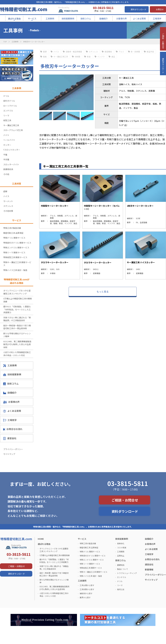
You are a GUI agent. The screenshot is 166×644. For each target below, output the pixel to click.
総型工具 (7, 120)
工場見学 (10, 420)
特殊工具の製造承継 (12, 228)
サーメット (8, 201)
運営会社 (10, 438)
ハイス (56, 52)
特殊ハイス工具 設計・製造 (15, 270)
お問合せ (160, 9)
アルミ (121, 52)
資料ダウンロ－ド (163, 76)
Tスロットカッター (12, 150)
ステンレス (93, 52)
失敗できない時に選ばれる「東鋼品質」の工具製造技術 (17, 319)
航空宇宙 (150, 52)
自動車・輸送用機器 (74, 52)
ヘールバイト (9, 140)
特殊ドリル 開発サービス (14, 238)
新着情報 (149, 570)
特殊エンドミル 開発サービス (16, 248)
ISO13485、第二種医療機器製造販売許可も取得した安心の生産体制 (17, 344)
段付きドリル (9, 101)
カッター (7, 145)
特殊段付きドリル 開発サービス (17, 243)
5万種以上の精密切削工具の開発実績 (18, 300)
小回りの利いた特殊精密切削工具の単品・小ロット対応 (17, 354)
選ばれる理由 (44, 544)
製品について (123, 569)
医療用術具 (8, 169)
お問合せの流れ (13, 429)
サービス (82, 539)
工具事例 (15, 42)
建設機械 (108, 52)
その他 (6, 174)
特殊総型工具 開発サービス (15, 257)
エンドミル (8, 111)
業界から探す (85, 597)
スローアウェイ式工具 (13, 130)
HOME (41, 539)
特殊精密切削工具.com (24, 9)
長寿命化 (121, 543)
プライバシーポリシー (13, 449)
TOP (5, 42)
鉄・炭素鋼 (135, 52)
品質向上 (121, 556)
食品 (113, 57)
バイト (6, 135)
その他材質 (8, 211)
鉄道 (89, 57)
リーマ (6, 116)
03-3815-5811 (128, 483)
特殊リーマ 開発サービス (14, 252)
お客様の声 (11, 402)
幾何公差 (121, 589)
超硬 (45, 52)
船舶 (45, 57)
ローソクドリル (10, 106)
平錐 (5, 155)
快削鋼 (77, 57)
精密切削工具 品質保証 (13, 233)
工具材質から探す (87, 589)
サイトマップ (9, 454)
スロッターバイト (11, 164)
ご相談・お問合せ (125, 500)
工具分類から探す (87, 585)
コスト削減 (122, 547)
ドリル (6, 96)
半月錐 (6, 159)
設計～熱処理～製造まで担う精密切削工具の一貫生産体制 (17, 327)
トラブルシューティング (127, 573)
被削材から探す (86, 593)
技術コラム (11, 384)
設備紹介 (10, 393)
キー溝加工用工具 (61, 57)
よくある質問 (12, 411)
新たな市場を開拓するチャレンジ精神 (17, 335)
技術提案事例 (12, 374)
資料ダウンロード (139, 9)
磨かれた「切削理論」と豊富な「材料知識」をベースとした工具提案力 (17, 309)
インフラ (101, 57)
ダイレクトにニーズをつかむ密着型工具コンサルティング (17, 292)
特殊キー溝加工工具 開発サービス (17, 264)
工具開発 (121, 552)
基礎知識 (121, 565)
